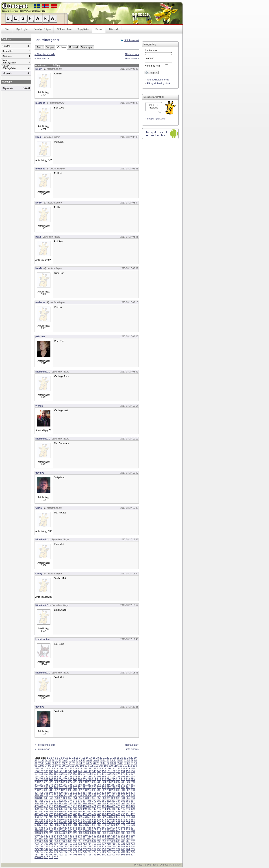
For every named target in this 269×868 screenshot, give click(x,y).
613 (108, 830)
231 (89, 782)
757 (94, 849)
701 (128, 841)
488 (113, 814)
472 (37, 814)
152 (113, 771)
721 (123, 844)
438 (75, 809)
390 (46, 803)
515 (41, 820)
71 (70, 763)
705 (46, 844)
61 (36, 763)
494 (41, 817)
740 (113, 846)
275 (99, 787)
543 (75, 822)
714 (89, 844)
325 (37, 795)
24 (115, 758)
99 (63, 766)
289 (65, 790)
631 (94, 833)
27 (125, 758)
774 (75, 852)
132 (118, 768)
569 (99, 825)
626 (70, 833)
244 (51, 785)
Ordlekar (62, 47)
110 (115, 766)
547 (94, 822)
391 (51, 803)
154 (123, 771)
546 (89, 822)
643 (51, 836)
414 (61, 806)
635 (113, 833)
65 (50, 763)
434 (56, 809)
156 (132, 771)
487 (108, 814)
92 (39, 766)
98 (60, 766)
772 (65, 852)
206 (70, 779)
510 (118, 817)
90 (135, 763)
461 (85, 812)
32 (39, 760)
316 (94, 793)
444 (104, 809)
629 (85, 833)
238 (123, 782)
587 (85, 828)
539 (56, 822)
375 (75, 801)
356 (85, 798)
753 (75, 849)
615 (118, 830)
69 (63, 763)
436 (65, 809)
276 (104, 787)
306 (46, 793)
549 (104, 822)
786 (132, 852)
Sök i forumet (131, 40)
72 (74, 763)
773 (70, 852)
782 (113, 852)
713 (85, 844)
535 (37, 822)
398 (85, 803)
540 (61, 822)
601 (51, 830)
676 (108, 838)
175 (123, 774)
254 (99, 785)
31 (36, 760)
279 (118, 787)
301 (123, 790)
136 (37, 771)
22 (108, 758)
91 (36, 766)
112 (125, 766)
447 (118, 809)
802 (108, 855)
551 (113, 822)
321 (118, 793)
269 (70, 787)
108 (106, 766)
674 (99, 838)
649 (80, 836)
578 (41, 828)
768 (46, 852)
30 (135, 758)
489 (118, 814)
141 (61, 771)
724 (37, 846)
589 (94, 828)
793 (65, 855)
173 (113, 774)
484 (94, 814)
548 (99, 822)
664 (51, 838)
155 (128, 771)
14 (80, 758)
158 (41, 774)
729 (61, 846)
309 (61, 793)
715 (94, 844)
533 (128, 820)
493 (37, 817)
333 (75, 795)
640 (37, 836)
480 (75, 814)
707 (56, 844)
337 (94, 795)
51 (104, 760)
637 (123, 833)
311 (70, 793)
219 (132, 779)
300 (118, 790)
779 (99, 852)
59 (132, 760)
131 (113, 768)
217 (123, 779)
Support (50, 47)
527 (99, 820)
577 (37, 828)
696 (104, 841)
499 (65, 817)
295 (94, 790)
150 (104, 771)
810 (46, 857)
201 (46, 779)
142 (65, 771)
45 (84, 760)
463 (94, 812)
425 (113, 806)
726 (46, 846)
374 (70, 801)
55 (118, 760)
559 (51, 825)
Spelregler (22, 29)
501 (75, 817)
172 (108, 774)
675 (104, 838)
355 (80, 798)
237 (118, 782)
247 (65, 785)
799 (94, 855)
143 (70, 771)
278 (113, 787)
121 (65, 768)
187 (80, 777)
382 (108, 801)
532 (123, 820)
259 (123, 785)
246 (61, 785)
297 (104, 790)
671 (85, 838)
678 (118, 838)
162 (61, 774)
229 (80, 782)
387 (132, 801)
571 (108, 825)
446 (113, 809)
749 (56, 849)
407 (128, 803)
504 (89, 817)
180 (46, 777)
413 (56, 806)
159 (46, 774)
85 (118, 763)
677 (113, 838)
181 (51, 777)
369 (46, 801)
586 (80, 828)
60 (135, 760)
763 (123, 849)
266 (56, 787)
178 (37, 777)
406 (123, 803)
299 (113, 790)
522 (75, 820)
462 (89, 812)
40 (67, 760)
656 (113, 836)
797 (85, 855)
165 (75, 774)
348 (46, 798)
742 (123, 846)
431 (41, 809)
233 (99, 782)
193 (108, 777)
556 (37, 825)
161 (56, 774)
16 (87, 758)
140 (56, 771)
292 (80, 790)
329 (56, 795)
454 (51, 812)
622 (51, 833)
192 (104, 777)
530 (113, 820)
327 (46, 795)
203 (56, 779)
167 (85, 774)
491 (128, 814)
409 (37, 806)
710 (70, 844)
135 (132, 768)
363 (118, 798)
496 (51, 817)
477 (61, 814)
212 (99, 779)
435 (61, 809)
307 (51, 793)
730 (65, 846)
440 (85, 809)
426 (118, 806)
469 (123, 812)
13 (77, 758)
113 (130, 766)
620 (41, 833)
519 (61, 820)
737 (99, 846)
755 (85, 849)
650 (85, 836)
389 (41, 803)
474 (46, 814)
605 (70, 830)
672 (89, 838)
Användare (151, 50)
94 (46, 766)
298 (108, 790)
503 (85, 817)
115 (37, 768)
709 (65, 844)
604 (65, 830)
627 (75, 833)
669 (75, 838)
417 (75, 806)
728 (56, 846)
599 (41, 830)
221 (41, 782)
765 (132, 849)
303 (132, 790)
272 (85, 787)
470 (128, 812)
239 (128, 782)
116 (41, 768)
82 (108, 763)
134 (128, 768)
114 (135, 766)
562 (65, 825)
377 (85, 801)
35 (50, 760)
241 (37, 785)
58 (128, 760)
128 (99, 768)
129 (104, 768)
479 (70, 814)
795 (75, 855)
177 (132, 774)
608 (85, 830)
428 (128, 806)
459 (75, 812)
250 (80, 785)
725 (41, 846)
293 (85, 790)
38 (60, 760)
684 (46, 841)
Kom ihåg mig (152, 66)
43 (77, 760)
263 (41, 787)
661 (37, 838)
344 (128, 795)
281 (128, 787)
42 (74, 760)
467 (113, 812)
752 (70, 849)
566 (85, 825)
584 (70, 828)
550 (108, 822)
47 (91, 760)
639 (132, 833)
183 (61, 777)
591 (104, 828)
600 (46, 830)
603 (61, 830)
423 (104, 806)
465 (104, 812)
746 (41, 849)
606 (75, 830)
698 (113, 841)
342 (118, 795)
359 (99, 798)
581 (56, 828)
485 (99, 814)
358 (94, 798)
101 (72, 766)
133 (123, 768)
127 (94, 768)
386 (128, 801)
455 (56, 812)
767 (41, 852)
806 (128, 855)
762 (118, 849)
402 (104, 803)
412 (51, 806)
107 (101, 766)
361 (108, 798)
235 (108, 782)
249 (75, 785)
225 (61, 782)
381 (104, 801)
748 (51, 849)
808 (37, 857)
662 (41, 838)
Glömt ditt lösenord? (158, 80)
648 (75, 836)
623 (56, 833)
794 (70, 855)
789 (46, 855)
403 (108, 803)
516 (46, 820)
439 (80, 809)
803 (113, 855)
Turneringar (87, 47)
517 (51, 820)
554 (128, 822)
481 (80, 814)
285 (46, 790)
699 (118, 841)
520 (65, 820)
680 (128, 838)
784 (123, 852)
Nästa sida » (132, 54)
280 (123, 787)
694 (94, 841)
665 (56, 838)
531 (118, 820)
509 (113, 817)
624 (61, 833)
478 (65, 814)
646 (65, 836)
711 (75, 844)
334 (80, 795)
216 (118, 779)
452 (41, 812)
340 (108, 795)
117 (46, 768)
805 (123, 855)
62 (39, 763)
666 (61, 838)
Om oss (164, 865)
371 (56, 801)
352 (65, 798)
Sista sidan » (132, 58)
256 (108, 785)
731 (70, 846)
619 (37, 833)
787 (37, 855)
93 (43, 766)
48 (94, 760)
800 (99, 855)
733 (80, 846)
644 (56, 836)
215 (113, 779)
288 (61, 790)
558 (46, 825)
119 (56, 768)
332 (70, 795)
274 (94, 787)
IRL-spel (73, 47)
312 (75, 793)
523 (80, 820)
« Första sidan (42, 58)
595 (123, 828)
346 (37, 798)
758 (99, 849)
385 (123, 801)
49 (98, 760)
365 (128, 798)
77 (91, 763)
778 (94, 852)
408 (132, 803)
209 (85, 779)
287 (56, 790)
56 (122, 760)
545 (85, 822)
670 (80, 838)
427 (123, 806)
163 (65, 774)
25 (118, 758)
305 (41, 793)
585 (75, 828)
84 (115, 763)
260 (128, 785)
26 (121, 758)
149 (99, 771)
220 (37, 782)
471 (132, 812)
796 (80, 855)
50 (101, 760)
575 (128, 825)
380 (99, 801)
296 (99, 790)
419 (85, 806)
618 (132, 830)
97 (56, 766)
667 (65, 838)
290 (70, 790)
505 (94, 817)
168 (89, 774)
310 (65, 793)
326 (41, 795)
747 (46, 849)
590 (99, 828)
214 (108, 779)
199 (37, 779)
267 (61, 787)
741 (118, 846)
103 (82, 766)
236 (113, 782)
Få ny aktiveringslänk (159, 83)
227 (70, 782)
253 (94, 785)
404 (113, 803)
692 (85, 841)
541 (65, 822)
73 (77, 763)
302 (128, 790)
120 (61, 768)
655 (108, 836)
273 (89, 787)
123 (75, 768)
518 (56, 820)
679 (123, 838)
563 (70, 825)
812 (56, 857)
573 (118, 825)
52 (108, 760)
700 (123, 841)
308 (56, 793)
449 (128, 809)
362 (113, 798)
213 (104, 779)
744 (132, 846)
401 (99, 803)
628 (80, 833)
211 (94, 779)
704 (41, 844)
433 (51, 809)
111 (120, 766)
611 (99, 830)
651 (89, 836)
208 (80, 779)
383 (113, 801)
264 (46, 787)
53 (111, 760)
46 (87, 760)
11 (70, 758)
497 (56, 817)
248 (70, 785)
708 (61, 844)
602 (56, 830)
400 (94, 803)
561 (61, 825)
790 (51, 855)
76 (87, 763)
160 (51, 774)
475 (51, 814)
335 (85, 795)
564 (75, 825)
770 (56, 852)
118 (51, 768)
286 (51, 790)
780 (104, 852)
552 (118, 822)
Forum (99, 29)
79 (98, 763)
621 (46, 833)
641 (41, 836)
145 (80, 771)
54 (115, 760)
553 (123, 822)
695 (99, 841)
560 (56, 825)
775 (80, 852)
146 (85, 771)
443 (99, 809)
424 (108, 806)
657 (118, 836)
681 (132, 838)
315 (89, 793)
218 (128, 779)
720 (118, 844)
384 (118, 801)
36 (53, 760)
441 (89, 809)
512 (128, 817)
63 (43, 763)
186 (75, 777)
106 (96, 766)
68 (60, 763)
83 (111, 763)
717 (104, 844)
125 (85, 768)
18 (94, 758)
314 (85, 793)
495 (46, 817)
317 (99, 793)
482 (85, 814)
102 (77, 766)
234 (104, 782)
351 (61, 798)
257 (113, 785)
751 (65, 849)
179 (41, 777)
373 (65, 801)
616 (123, 830)
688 (65, 841)
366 (132, 798)
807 (132, 855)
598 (37, 830)
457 (65, 812)
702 (132, 841)
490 (123, 814)
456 (61, 812)
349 (51, 798)
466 (108, 812)
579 (46, 828)
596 (128, 828)
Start (8, 29)
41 (70, 760)
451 (37, 812)
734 (85, 846)
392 (56, 803)
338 (99, 795)
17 (91, 758)
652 (94, 836)
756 (89, 849)
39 (63, 760)
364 (123, 798)
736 (94, 846)
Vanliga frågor (43, 29)
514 (37, 820)
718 (108, 844)
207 (75, 779)
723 (132, 844)
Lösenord (150, 58)
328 (51, 795)
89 (132, 763)
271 (80, 787)
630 (89, 833)
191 (99, 777)
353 (70, 798)
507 (104, 817)
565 (80, 825)
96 (53, 766)
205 (65, 779)
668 (70, 838)
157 (37, 774)
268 (65, 787)
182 (56, 777)
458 (70, 812)
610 (94, 830)
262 (37, 787)
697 (108, 841)
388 (37, 803)
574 (123, 825)
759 (104, 849)
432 (46, 809)
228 (75, 782)
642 (46, 836)
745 (37, 849)
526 (94, 820)
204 (61, 779)
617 (128, 830)
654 (104, 836)
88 (128, 763)
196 (123, 777)
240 (132, 782)
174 (118, 774)
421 (94, 806)
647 (70, 836)
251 (85, 785)
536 (41, 822)
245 (56, 785)
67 (56, 763)
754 (80, 849)
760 (108, 849)
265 (51, 787)
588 (89, 828)
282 (132, 787)
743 (128, 846)
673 (94, 838)
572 (113, 825)
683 (41, 841)
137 (41, 771)
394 (65, 803)
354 (75, 798)
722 (128, 844)
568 (94, 825)
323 (128, 793)
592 (108, 828)
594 (118, 828)
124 (80, 768)
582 (61, 828)
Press (155, 865)
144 (75, 771)
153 (118, 771)
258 (118, 785)
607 (80, 830)
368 (41, 801)
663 (46, 838)
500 (70, 817)
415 (65, 806)
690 (75, 841)
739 (108, 846)
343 (123, 795)
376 (80, 801)
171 (104, 774)
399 (89, 803)
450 (132, 809)
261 (132, 785)
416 (70, 806)
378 (89, 801)
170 (99, 774)
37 (56, 760)
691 (80, 841)
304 (37, 793)
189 (89, 777)
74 (80, 763)
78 (94, 763)
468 (118, 812)
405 (118, 803)
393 (61, 803)
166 (80, 774)
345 (132, 795)
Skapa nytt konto (156, 119)
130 (108, 768)
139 (51, 771)
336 (89, 795)
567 (89, 825)
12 (74, 758)
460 (80, 812)
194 (113, 777)
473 (41, 814)
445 (108, 809)
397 (80, 803)
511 (123, 817)
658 (123, 836)
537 (46, 822)
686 (56, 841)
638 (128, 833)
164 (70, 774)
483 (89, 814)
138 (46, 771)
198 (132, 777)
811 (51, 857)
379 (94, 801)
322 (123, 793)
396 (75, 803)
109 (111, 766)
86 (122, 763)
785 (128, 852)
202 (51, 779)
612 (104, 830)
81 (104, 763)
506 (99, 817)
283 (37, 790)
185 (70, 777)
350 (56, 798)
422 (99, 806)
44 (80, 760)
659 (128, 836)
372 (61, 801)
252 (89, 785)
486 (104, 814)
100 (67, 766)
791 (56, 855)
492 (132, 814)
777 (89, 852)
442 (94, 809)
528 (104, 820)
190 (94, 777)
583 (65, 828)
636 (118, 833)
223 (51, 782)
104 (87, 766)
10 (67, 758)
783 (118, 852)
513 (132, 817)
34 (46, 760)
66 (53, 763)
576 (132, 825)
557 (41, 825)
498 (61, 817)
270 (75, 787)
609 (89, 830)
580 (51, 828)
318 (104, 793)
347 (41, 798)
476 (56, 814)
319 (108, 793)
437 (70, 809)
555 (132, 822)
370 (51, 801)
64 (46, 763)
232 (94, 782)
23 (111, 758)
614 (113, 830)
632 (99, 833)
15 (84, 758)
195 (118, 777)
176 (128, 774)
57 (125, 760)
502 (80, 817)
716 (99, 844)
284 (41, 790)
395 (70, 803)
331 (65, 795)
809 (41, 857)
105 (91, 766)
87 (125, 763)
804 (118, 855)
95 (50, 766)
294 (89, 790)
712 (80, 844)
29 (132, 758)
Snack (40, 47)
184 (65, 777)
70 (67, 763)
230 (85, 782)
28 (128, 758)
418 (80, 806)
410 (41, 806)
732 (75, 846)
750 (61, 849)
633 (104, 833)
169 (94, 774)
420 (89, 806)
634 (108, 833)
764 (128, 849)
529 (108, 820)
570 (104, 825)
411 (46, 806)
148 (94, 771)
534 (132, 820)
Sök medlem (64, 29)
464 (99, 812)
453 (46, 812)
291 (75, 790)
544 (80, 822)
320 (113, 793)
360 (104, 798)
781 (108, 852)
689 (70, 841)
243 (46, 785)
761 (113, 849)
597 (132, 828)
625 (65, 833)
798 (89, 855)
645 (61, 836)
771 (61, 852)
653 (99, 836)
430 (37, 809)
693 (89, 841)
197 (128, 777)
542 (70, 822)
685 (51, 841)
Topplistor (84, 29)
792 (61, 855)
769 (51, 852)
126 (89, 768)
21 (104, 758)
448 (123, 809)
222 (46, 782)
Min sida (114, 29)
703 (37, 844)
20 (101, 758)
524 (85, 820)
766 (37, 852)
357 (89, 798)
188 (85, 777)
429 (132, 806)
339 (104, 795)
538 (51, 822)
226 (65, 782)
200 (41, 779)
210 (89, 779)
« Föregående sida (45, 54)
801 (104, 855)
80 (101, 763)
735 (89, 846)
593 (113, 828)
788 (41, 855)
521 (70, 820)
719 (113, 844)
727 (51, 846)
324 (132, 793)
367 (37, 801)
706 (51, 844)
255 (104, 785)
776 (85, 852)
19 (98, 758)
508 (108, 817)
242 (41, 785)
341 (113, 795)
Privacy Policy (142, 865)
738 (104, 846)
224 (56, 782)
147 (89, 771)
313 (80, 793)
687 (61, 841)
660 (132, 836)
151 (108, 771)
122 (70, 768)
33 (43, 760)
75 (84, 763)
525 (89, 820)
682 (37, 841)
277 (108, 787)
